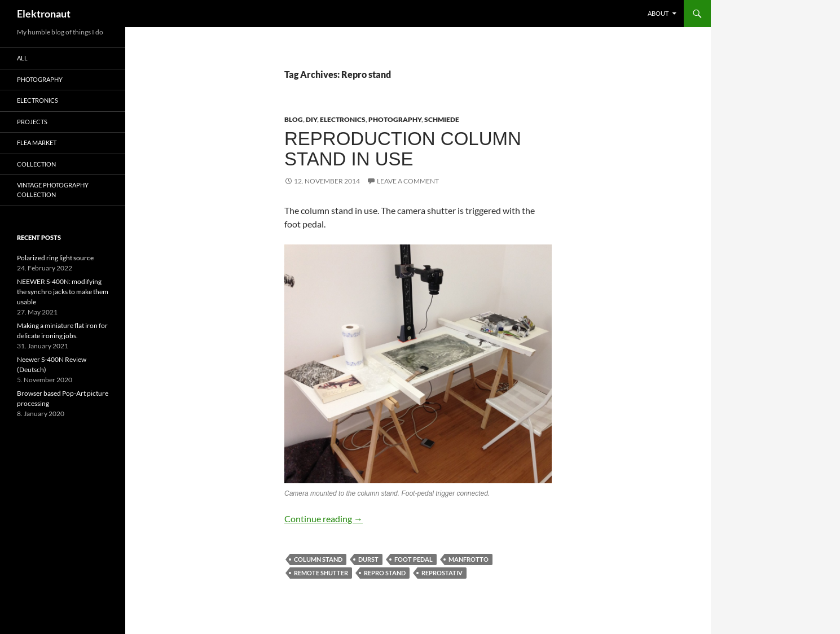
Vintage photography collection (53, 190)
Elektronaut (44, 14)
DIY (311, 119)
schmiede (442, 119)
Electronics (343, 119)
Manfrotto (469, 559)
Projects (32, 122)
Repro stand (385, 573)
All (22, 58)
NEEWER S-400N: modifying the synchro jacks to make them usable (63, 292)
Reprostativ (442, 573)
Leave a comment (408, 181)
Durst (368, 559)
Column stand (318, 559)
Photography (395, 119)
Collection (36, 164)
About (658, 13)
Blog (294, 119)
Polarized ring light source (55, 258)
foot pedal (414, 559)
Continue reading (324, 519)
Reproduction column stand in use (403, 149)
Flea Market (37, 143)
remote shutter (321, 573)
